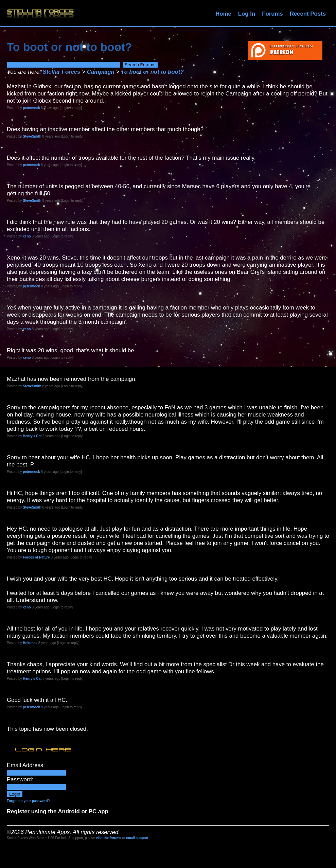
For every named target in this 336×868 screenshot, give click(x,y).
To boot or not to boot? (152, 72)
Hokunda (30, 643)
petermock (31, 108)
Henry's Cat (32, 436)
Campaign (101, 72)
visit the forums (108, 838)
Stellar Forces (61, 72)
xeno (27, 236)
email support (137, 838)
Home (223, 14)
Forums (272, 14)
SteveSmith (32, 136)
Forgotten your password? (28, 801)
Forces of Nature (36, 557)
